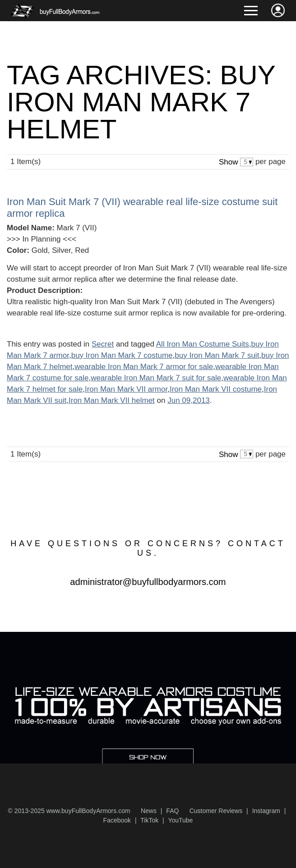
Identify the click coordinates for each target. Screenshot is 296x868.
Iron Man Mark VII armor (126, 389)
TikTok (149, 820)
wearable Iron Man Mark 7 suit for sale (156, 378)
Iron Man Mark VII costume (216, 389)
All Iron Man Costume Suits (203, 344)
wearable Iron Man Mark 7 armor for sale (144, 367)
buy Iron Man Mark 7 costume (122, 355)
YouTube (180, 820)
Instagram (266, 811)
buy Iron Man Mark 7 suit (217, 355)
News (149, 811)
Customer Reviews (216, 811)
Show (229, 162)
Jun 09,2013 (189, 400)
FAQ (172, 811)
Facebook (117, 820)
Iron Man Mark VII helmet (112, 400)
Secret (103, 344)
